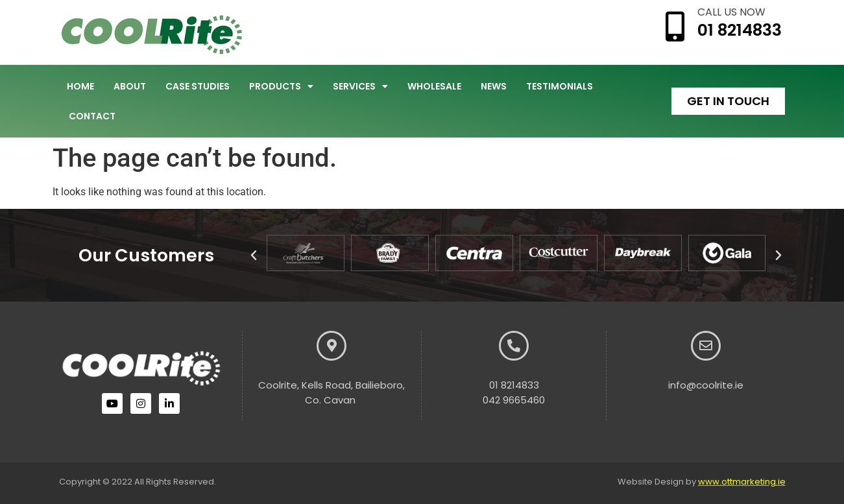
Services (360, 86)
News (494, 86)
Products (281, 86)
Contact (92, 116)
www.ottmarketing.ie (742, 482)
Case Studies (198, 86)
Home (80, 86)
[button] (254, 256)
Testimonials (560, 86)
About (130, 86)
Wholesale (434, 86)
